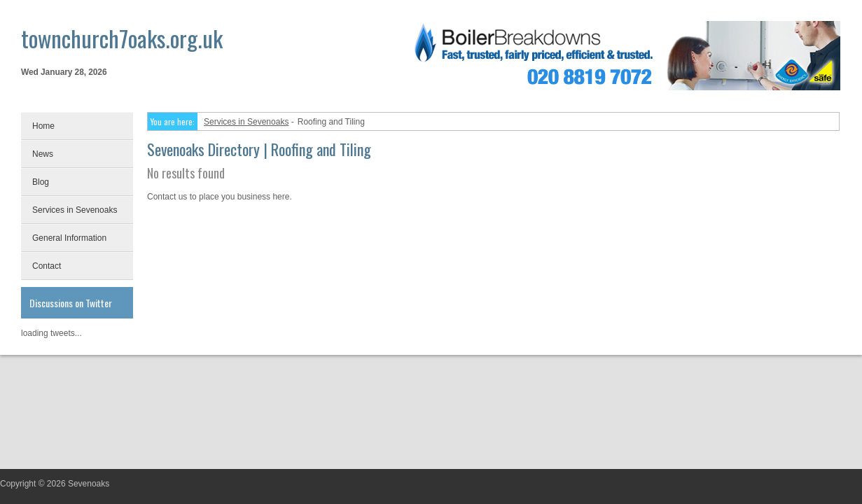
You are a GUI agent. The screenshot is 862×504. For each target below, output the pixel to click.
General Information (69, 238)
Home (43, 126)
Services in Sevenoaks (75, 210)
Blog (41, 182)
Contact (47, 266)
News (43, 154)
